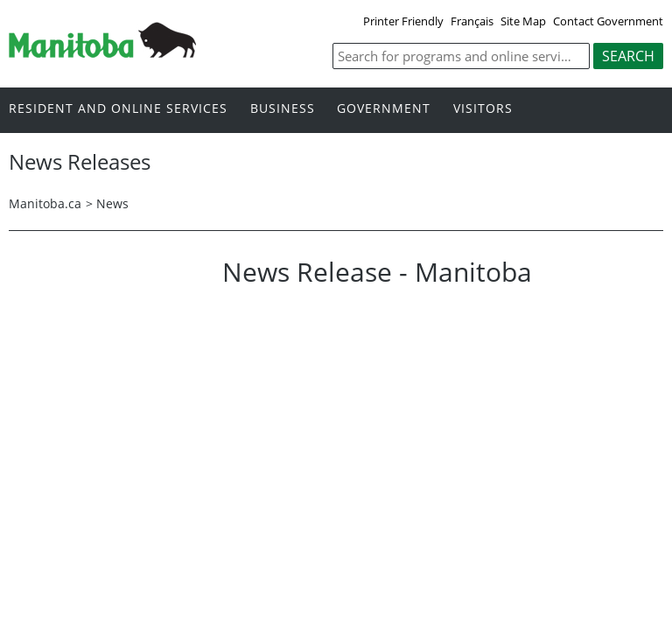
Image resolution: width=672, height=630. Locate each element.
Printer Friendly (403, 21)
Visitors (483, 109)
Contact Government (608, 21)
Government (384, 109)
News (112, 203)
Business (283, 109)
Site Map (523, 21)
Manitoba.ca (45, 203)
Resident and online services (118, 109)
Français (472, 21)
